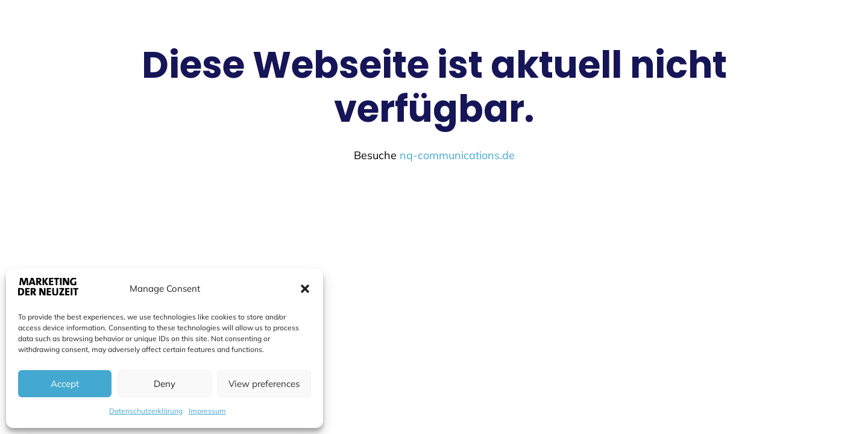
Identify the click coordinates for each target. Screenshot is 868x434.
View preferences (264, 384)
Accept (65, 384)
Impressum (207, 411)
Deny (165, 384)
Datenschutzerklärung (146, 411)
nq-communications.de (457, 155)
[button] (305, 289)
